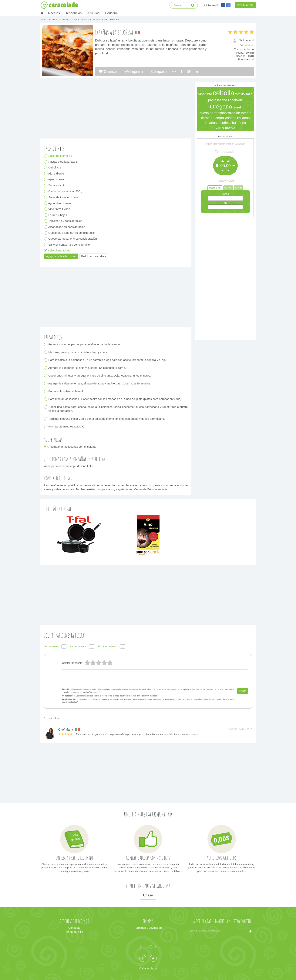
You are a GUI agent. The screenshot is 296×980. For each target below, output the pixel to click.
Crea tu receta (245, 5)
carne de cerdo (213, 118)
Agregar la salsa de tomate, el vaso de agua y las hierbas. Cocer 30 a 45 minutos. (100, 383)
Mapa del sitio (74, 932)
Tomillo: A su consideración (65, 221)
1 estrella (110, 663)
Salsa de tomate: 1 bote (63, 197)
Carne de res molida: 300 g (66, 191)
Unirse (148, 895)
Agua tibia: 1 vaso (60, 203)
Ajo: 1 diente (56, 173)
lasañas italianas (237, 118)
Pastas (76, 20)
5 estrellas (87, 663)
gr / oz (239, 188)
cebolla (224, 93)
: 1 (61, 156)
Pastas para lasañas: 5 (63, 162)
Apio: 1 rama (56, 179)
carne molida (225, 128)
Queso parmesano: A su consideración (73, 239)
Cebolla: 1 (55, 168)
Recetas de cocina (59, 20)
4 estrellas (93, 663)
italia (249, 94)
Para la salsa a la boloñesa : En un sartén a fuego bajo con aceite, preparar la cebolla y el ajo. (108, 360)
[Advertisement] (225, 277)
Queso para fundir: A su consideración (72, 233)
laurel (237, 107)
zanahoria (235, 100)
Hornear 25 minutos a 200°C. (67, 427)
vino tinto (205, 94)
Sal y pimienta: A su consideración (70, 245)
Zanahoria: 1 (56, 185)
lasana (222, 100)
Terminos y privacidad (148, 928)
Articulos (93, 13)
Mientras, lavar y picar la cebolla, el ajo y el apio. (79, 352)
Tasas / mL (215, 188)
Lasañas (87, 20)
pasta (212, 100)
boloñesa (239, 123)
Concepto (74, 928)
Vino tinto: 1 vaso (59, 209)
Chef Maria (66, 730)
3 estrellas (98, 663)
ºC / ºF (228, 188)
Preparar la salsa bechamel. (66, 391)
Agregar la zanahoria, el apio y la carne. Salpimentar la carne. (87, 368)
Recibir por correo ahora (94, 256)
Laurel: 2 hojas (58, 215)
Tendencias (74, 13)
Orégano (221, 106)
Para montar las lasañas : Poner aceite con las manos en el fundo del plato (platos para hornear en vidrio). (115, 399)
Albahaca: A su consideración (67, 227)
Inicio (44, 20)
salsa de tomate (239, 113)
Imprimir (134, 71)
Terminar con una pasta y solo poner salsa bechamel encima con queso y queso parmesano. (107, 419)
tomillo (240, 94)
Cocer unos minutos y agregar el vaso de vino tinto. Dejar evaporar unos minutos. (100, 376)
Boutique (111, 13)
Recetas (54, 13)
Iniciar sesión (212, 5)
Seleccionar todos (57, 250)
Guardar (108, 71)
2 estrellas (104, 663)
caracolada (59, 5)
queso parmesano (213, 113)
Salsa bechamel (59, 156)
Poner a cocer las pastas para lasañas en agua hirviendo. (85, 344)
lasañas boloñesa (218, 123)
